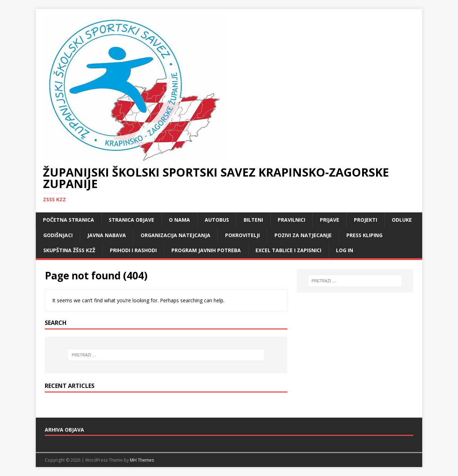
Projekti (366, 220)
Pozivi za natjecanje (303, 235)
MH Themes (142, 460)
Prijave (330, 220)
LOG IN (345, 250)
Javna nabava (107, 235)
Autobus (217, 220)
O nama (179, 220)
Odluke (402, 220)
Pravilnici (291, 220)
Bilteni (253, 220)
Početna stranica (69, 220)
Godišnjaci (58, 235)
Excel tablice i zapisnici (288, 250)
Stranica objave (131, 220)
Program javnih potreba (206, 250)
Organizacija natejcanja (176, 235)
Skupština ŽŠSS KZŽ (69, 250)
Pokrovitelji (242, 235)
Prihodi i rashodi (133, 250)
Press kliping (364, 235)
